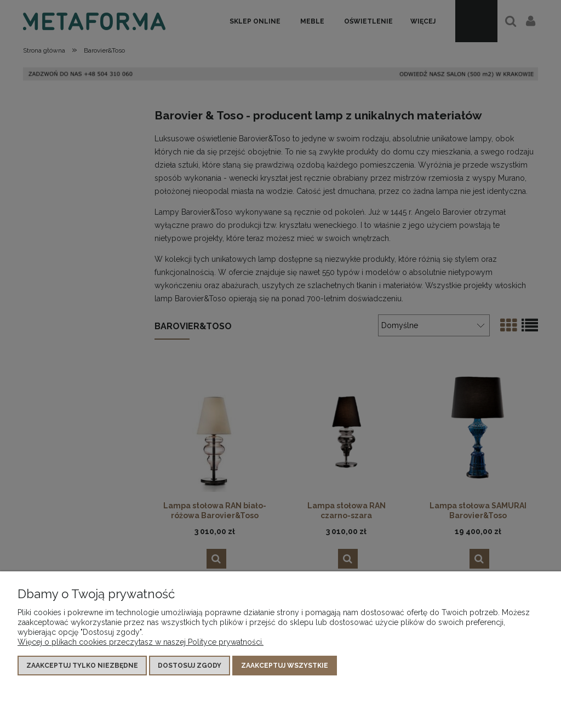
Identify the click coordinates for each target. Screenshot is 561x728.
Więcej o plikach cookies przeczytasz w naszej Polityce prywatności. (141, 642)
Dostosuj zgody (190, 666)
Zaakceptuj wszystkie (285, 666)
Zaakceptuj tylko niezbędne (82, 666)
